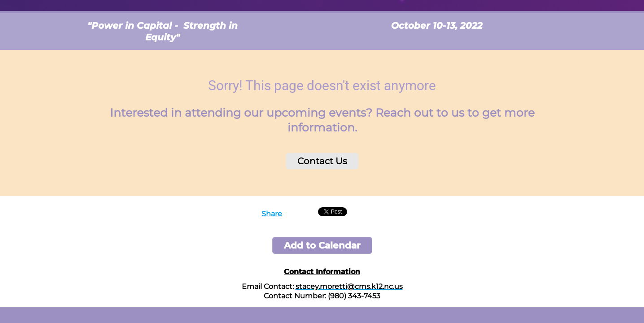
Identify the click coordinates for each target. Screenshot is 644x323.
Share (272, 214)
